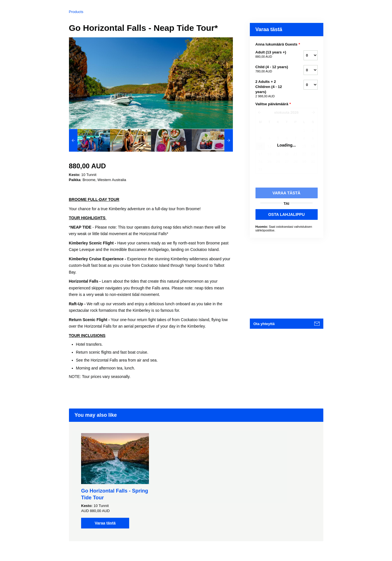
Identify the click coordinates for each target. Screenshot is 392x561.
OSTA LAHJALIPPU (286, 214)
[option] (89, 140)
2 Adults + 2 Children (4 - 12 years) (272, 89)
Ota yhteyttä (264, 324)
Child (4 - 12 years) (272, 69)
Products (76, 12)
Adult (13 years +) (272, 55)
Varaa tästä (105, 523)
